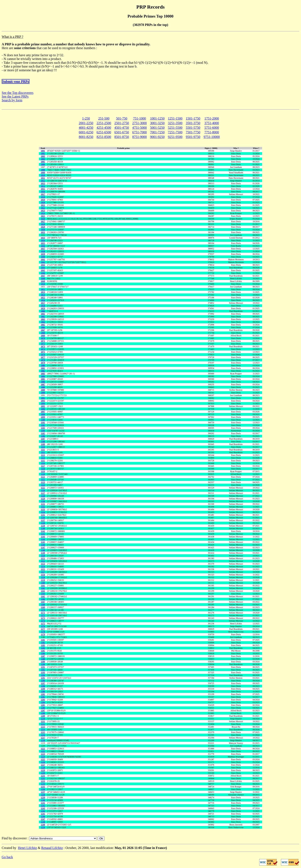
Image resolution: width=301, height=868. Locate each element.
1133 (43, 509)
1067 (43, 330)
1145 (43, 542)
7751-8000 (212, 132)
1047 (43, 276)
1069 (43, 336)
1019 (43, 200)
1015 (43, 189)
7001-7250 (157, 132)
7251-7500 (175, 132)
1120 (43, 474)
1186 (43, 653)
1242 (43, 806)
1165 (43, 596)
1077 (43, 357)
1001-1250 (157, 118)
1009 (43, 173)
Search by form (12, 100)
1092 (43, 398)
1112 (43, 452)
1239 (43, 797)
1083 (43, 374)
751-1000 (140, 118)
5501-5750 (193, 128)
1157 (43, 572)
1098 (43, 414)
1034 (43, 240)
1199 (43, 689)
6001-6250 (86, 132)
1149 (43, 553)
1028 (43, 224)
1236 (43, 789)
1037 (43, 249)
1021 (43, 205)
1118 (43, 469)
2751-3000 (140, 123)
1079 (43, 363)
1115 (43, 461)
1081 (43, 368)
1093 (43, 401)
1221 (43, 749)
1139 (43, 526)
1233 (43, 781)
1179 (43, 634)
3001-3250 (157, 123)
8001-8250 (86, 137)
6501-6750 (122, 132)
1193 (43, 672)
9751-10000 (212, 137)
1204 (43, 702)
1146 (43, 545)
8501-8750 (122, 137)
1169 (43, 607)
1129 (43, 499)
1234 (43, 784)
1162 (43, 588)
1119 (43, 471)
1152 (43, 561)
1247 (43, 819)
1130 (43, 501)
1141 (43, 534)
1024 (43, 213)
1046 (43, 273)
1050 (43, 284)
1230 (43, 773)
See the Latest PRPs (15, 96)
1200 (43, 691)
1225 (43, 759)
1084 (43, 376)
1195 (43, 678)
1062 (43, 317)
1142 (43, 531)
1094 (43, 403)
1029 (43, 227)
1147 (43, 547)
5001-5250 (157, 128)
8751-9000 (140, 137)
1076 (43, 355)
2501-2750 (122, 123)
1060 (43, 311)
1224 (43, 757)
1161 (43, 586)
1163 (43, 591)
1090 (43, 393)
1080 (43, 365)
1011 (43, 178)
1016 (43, 192)
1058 (43, 306)
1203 (43, 700)
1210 (43, 719)
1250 (43, 827)
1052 (43, 289)
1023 (43, 211)
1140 (43, 528)
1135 (43, 515)
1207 (43, 711)
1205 (43, 705)
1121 (43, 477)
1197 (43, 683)
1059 (43, 308)
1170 (43, 610)
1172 (43, 615)
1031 (43, 232)
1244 (43, 811)
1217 (43, 738)
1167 (43, 602)
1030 (43, 230)
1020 (43, 202)
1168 (43, 605)
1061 (43, 314)
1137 (43, 520)
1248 (43, 822)
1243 (43, 808)
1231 (43, 776)
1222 (43, 751)
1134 (43, 512)
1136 (43, 518)
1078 (43, 360)
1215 (43, 732)
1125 (43, 488)
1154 (43, 567)
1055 (43, 298)
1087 (43, 384)
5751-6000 (212, 128)
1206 (43, 708)
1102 (43, 425)
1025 (43, 216)
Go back (7, 857)
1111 (43, 450)
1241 (43, 803)
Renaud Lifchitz (52, 848)
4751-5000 (140, 128)
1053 (43, 292)
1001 (43, 151)
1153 (43, 564)
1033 (43, 238)
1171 (43, 613)
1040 (43, 257)
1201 (43, 694)
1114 (43, 458)
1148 (43, 550)
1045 (43, 270)
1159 (43, 580)
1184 (43, 648)
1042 (43, 262)
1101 (43, 423)
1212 (43, 724)
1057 (43, 303)
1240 (43, 800)
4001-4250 (86, 128)
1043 (43, 265)
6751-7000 (140, 132)
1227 (43, 765)
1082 (43, 371)
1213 (43, 727)
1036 (43, 246)
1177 (43, 629)
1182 (43, 643)
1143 (43, 537)
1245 (43, 814)
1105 (43, 433)
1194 (43, 675)
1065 (43, 325)
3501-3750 (193, 123)
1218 (43, 740)
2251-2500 (104, 123)
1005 (43, 162)
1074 (43, 349)
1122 (43, 480)
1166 (43, 599)
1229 (43, 770)
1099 (43, 417)
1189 (43, 662)
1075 (43, 352)
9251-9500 (175, 137)
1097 (43, 412)
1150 (43, 556)
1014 (43, 186)
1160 (43, 583)
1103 (43, 428)
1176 (43, 626)
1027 (43, 221)
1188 (43, 659)
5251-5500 (175, 128)
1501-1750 (193, 118)
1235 (43, 787)
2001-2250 (86, 123)
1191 (43, 667)
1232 (43, 778)
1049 (43, 281)
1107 (43, 439)
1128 (43, 496)
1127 (43, 493)
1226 (43, 762)
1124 (43, 485)
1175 (43, 624)
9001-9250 (157, 137)
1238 (43, 795)
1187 (43, 656)
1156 (43, 575)
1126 (43, 490)
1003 (43, 156)
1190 (43, 664)
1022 (43, 208)
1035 (43, 243)
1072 (43, 344)
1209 (43, 716)
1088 (43, 387)
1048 (43, 278)
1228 (43, 768)
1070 (43, 338)
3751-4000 (212, 123)
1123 (43, 482)
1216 (43, 735)
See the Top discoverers (18, 93)
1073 (43, 346)
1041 (43, 259)
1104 (43, 431)
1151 (43, 558)
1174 (43, 621)
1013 (43, 183)
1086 (43, 382)
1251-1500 (175, 118)
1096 (43, 409)
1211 (43, 721)
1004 (43, 159)
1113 (43, 455)
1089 (43, 390)
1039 (43, 254)
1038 (43, 251)
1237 (43, 792)
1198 (43, 686)
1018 (43, 197)
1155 (43, 569)
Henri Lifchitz (27, 848)
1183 (43, 645)
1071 (43, 341)
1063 (43, 319)
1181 (43, 640)
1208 (43, 713)
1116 (43, 463)
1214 (43, 730)
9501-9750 (193, 137)
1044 (43, 268)
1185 (43, 651)
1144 (43, 539)
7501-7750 (193, 132)
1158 (43, 577)
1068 (43, 333)
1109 (43, 444)
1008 (43, 170)
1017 (43, 194)
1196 (43, 681)
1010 (43, 175)
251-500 (104, 118)
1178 (43, 632)
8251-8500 (104, 137)
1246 (43, 816)
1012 (43, 181)
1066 (43, 327)
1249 (43, 825)
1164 (43, 594)
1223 (43, 754)
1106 (43, 436)
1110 (43, 447)
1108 (43, 442)
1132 (43, 507)
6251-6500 (104, 132)
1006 (43, 164)
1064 (43, 322)
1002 (43, 154)
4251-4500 (104, 128)
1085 (43, 379)
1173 (43, 618)
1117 (43, 466)
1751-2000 (212, 118)
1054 (43, 295)
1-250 (86, 118)
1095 (43, 406)
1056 (43, 300)
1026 (43, 219)
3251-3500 (175, 123)
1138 (43, 523)
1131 (43, 504)
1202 (43, 697)
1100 (43, 420)
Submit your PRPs (16, 81)
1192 (43, 670)
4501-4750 (122, 128)
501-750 (122, 118)
